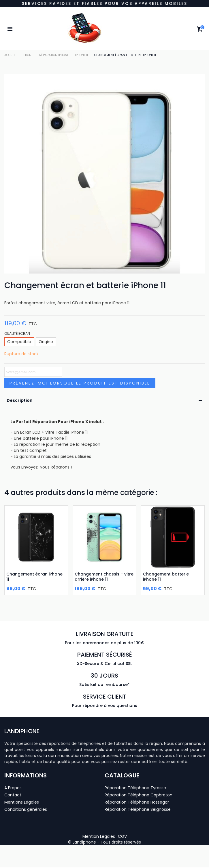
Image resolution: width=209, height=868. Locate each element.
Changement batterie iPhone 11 (166, 577)
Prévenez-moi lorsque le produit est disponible (80, 383)
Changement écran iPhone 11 (34, 577)
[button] (99, 836)
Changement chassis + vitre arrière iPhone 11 (104, 577)
